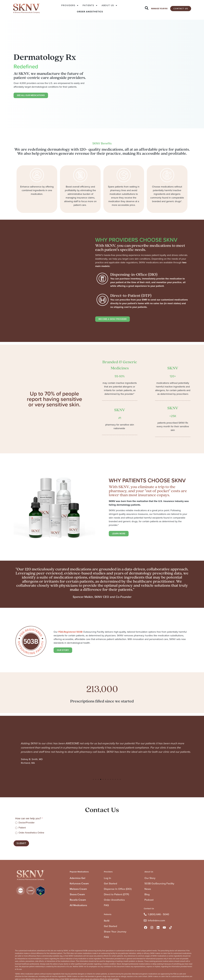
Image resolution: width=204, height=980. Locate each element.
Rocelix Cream (78, 900)
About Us (149, 872)
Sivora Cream (77, 894)
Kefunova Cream (79, 883)
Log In (107, 878)
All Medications (78, 905)
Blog (147, 894)
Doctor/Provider (25, 823)
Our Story (150, 878)
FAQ (106, 905)
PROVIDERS (70, 5)
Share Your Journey (115, 932)
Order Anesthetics (114, 900)
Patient (20, 828)
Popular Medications (79, 872)
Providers (108, 872)
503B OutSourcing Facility (159, 883)
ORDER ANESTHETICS (90, 12)
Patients (108, 914)
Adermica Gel (77, 878)
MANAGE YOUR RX (159, 9)
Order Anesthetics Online (30, 833)
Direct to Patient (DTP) (116, 894)
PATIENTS (90, 5)
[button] (93, 779)
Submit (21, 843)
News (148, 889)
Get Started (110, 883)
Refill (107, 921)
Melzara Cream (78, 889)
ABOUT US (110, 5)
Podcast (149, 900)
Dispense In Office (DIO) (118, 889)
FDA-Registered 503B (70, 632)
